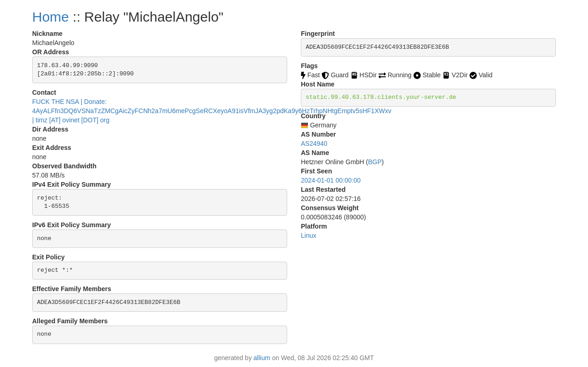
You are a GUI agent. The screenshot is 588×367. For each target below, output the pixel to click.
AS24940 (314, 143)
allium (262, 358)
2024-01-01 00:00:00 (331, 180)
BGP (375, 162)
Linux (308, 235)
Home (51, 17)
